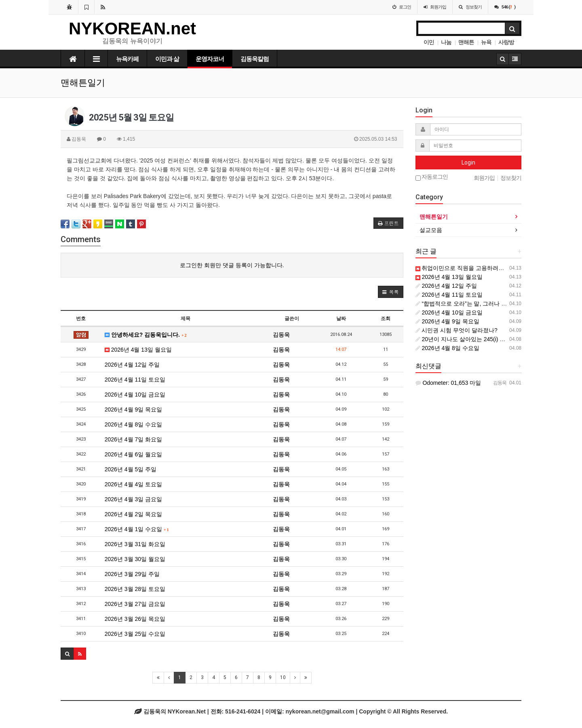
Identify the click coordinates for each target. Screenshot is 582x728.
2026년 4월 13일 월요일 (138, 350)
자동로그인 (432, 177)
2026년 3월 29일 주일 (132, 574)
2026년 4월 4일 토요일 (133, 484)
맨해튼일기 (434, 217)
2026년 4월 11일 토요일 (135, 380)
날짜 (341, 319)
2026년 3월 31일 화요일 (135, 544)
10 (283, 677)
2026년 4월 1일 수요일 (137, 529)
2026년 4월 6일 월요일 (133, 454)
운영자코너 (210, 59)
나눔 (446, 42)
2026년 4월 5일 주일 (131, 469)
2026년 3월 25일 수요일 (135, 634)
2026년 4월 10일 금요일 (135, 395)
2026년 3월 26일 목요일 (135, 619)
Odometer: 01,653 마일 (448, 383)
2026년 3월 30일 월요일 (135, 559)
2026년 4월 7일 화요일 (133, 439)
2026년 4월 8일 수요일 (133, 424)
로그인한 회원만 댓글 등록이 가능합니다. (232, 265)
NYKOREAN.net (132, 28)
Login (468, 162)
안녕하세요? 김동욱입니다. (146, 335)
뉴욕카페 (127, 59)
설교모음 (431, 230)
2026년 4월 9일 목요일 (133, 409)
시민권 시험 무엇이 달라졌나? (457, 330)
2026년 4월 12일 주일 (132, 365)
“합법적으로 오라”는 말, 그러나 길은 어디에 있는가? (484, 304)
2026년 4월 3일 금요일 (133, 499)
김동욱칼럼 (255, 59)
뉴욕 (486, 42)
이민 (429, 42)
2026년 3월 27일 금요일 (135, 604)
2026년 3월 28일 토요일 (135, 589)
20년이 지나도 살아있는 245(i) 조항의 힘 (470, 339)
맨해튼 (466, 42)
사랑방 (506, 42)
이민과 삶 (167, 59)
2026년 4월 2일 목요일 (133, 514)
